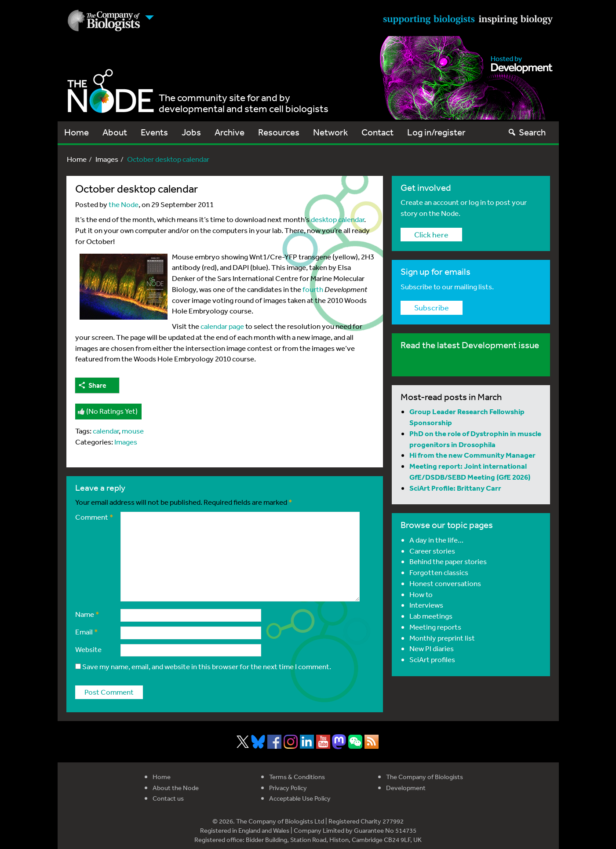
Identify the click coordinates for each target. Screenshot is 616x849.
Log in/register (436, 132)
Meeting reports (435, 627)
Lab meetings (431, 616)
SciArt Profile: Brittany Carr (455, 488)
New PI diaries (432, 648)
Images (107, 159)
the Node (124, 204)
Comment (94, 517)
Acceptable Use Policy (300, 798)
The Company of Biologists (425, 777)
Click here (431, 234)
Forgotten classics (439, 572)
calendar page (222, 326)
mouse (133, 431)
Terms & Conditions (297, 777)
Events (154, 132)
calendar (106, 431)
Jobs (191, 132)
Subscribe (432, 307)
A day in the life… (436, 540)
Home (77, 132)
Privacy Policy (288, 788)
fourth (313, 289)
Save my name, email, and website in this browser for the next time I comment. (207, 666)
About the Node (176, 788)
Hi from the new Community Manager (472, 455)
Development (406, 788)
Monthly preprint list (442, 638)
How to (421, 594)
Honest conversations (445, 583)
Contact (377, 132)
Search (527, 132)
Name (87, 614)
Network (330, 132)
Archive (230, 132)
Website (88, 649)
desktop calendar (337, 219)
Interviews (426, 605)
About (115, 132)
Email (87, 632)
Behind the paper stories (448, 561)
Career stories (432, 551)
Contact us (168, 798)
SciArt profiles (432, 659)
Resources (279, 132)
